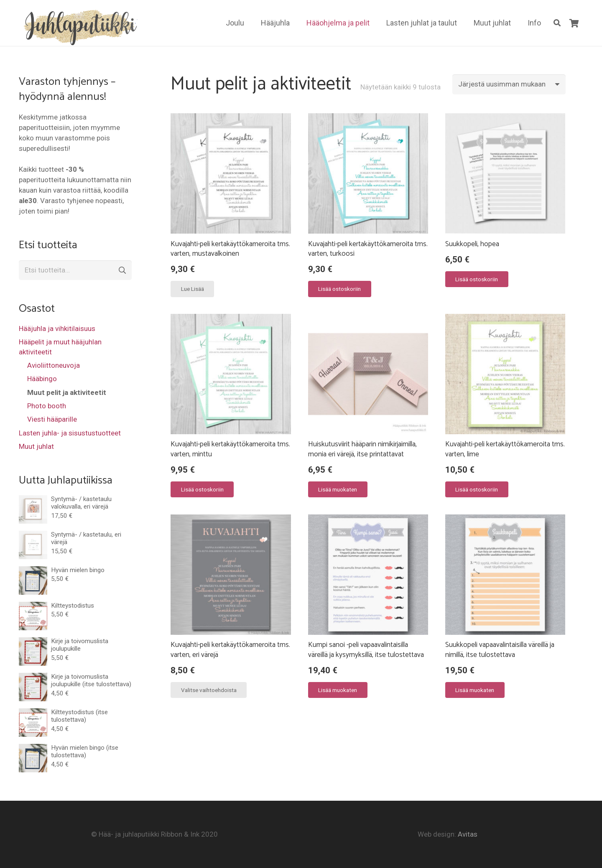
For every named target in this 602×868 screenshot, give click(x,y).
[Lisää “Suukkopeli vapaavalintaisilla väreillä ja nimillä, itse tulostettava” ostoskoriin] (475, 690)
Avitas (468, 834)
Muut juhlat (36, 446)
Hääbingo (42, 379)
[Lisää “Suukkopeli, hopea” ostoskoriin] (477, 279)
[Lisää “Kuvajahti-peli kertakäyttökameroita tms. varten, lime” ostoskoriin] (477, 489)
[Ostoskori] (574, 23)
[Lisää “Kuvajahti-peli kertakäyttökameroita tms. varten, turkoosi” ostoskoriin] (340, 289)
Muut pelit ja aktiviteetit (67, 392)
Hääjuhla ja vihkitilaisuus (57, 328)
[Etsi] (557, 23)
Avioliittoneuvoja (54, 365)
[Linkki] (79, 26)
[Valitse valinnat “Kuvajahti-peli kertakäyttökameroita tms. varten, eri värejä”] (209, 690)
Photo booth (47, 406)
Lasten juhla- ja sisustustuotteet (70, 433)
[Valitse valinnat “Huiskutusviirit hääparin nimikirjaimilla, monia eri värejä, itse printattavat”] (338, 489)
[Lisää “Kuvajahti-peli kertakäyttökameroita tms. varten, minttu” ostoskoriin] (202, 489)
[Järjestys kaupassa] (509, 84)
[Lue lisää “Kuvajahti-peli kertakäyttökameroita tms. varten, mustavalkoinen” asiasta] (192, 289)
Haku (122, 270)
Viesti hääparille (52, 419)
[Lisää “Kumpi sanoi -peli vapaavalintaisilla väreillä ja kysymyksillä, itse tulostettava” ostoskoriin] (338, 690)
